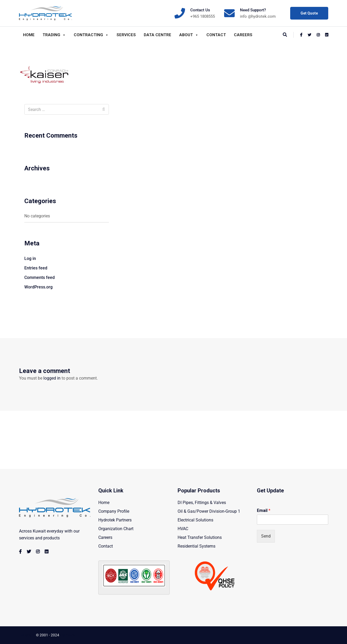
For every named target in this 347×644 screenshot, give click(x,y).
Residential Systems (196, 546)
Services (126, 35)
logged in (52, 378)
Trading (54, 35)
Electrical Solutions (195, 520)
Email (264, 510)
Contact (216, 35)
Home (29, 35)
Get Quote (309, 13)
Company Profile (114, 511)
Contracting (91, 35)
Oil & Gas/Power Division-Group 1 (209, 511)
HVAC (183, 529)
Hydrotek (68, 635)
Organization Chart (116, 529)
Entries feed (36, 268)
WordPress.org (38, 287)
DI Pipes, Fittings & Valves (202, 503)
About (189, 35)
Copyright (27, 635)
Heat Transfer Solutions (200, 537)
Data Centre (158, 35)
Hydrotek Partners (115, 520)
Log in (30, 258)
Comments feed (40, 277)
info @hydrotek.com (258, 16)
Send (266, 536)
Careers (243, 35)
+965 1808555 (203, 16)
